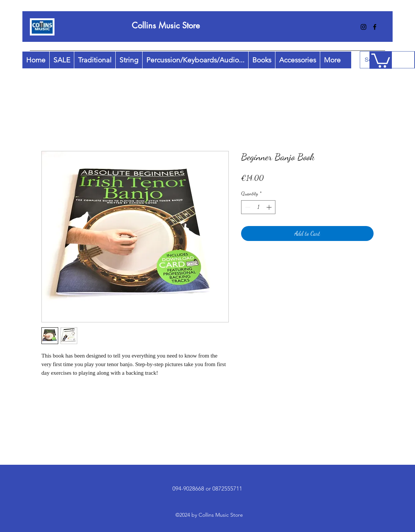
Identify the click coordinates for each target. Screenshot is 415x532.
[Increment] (270, 207)
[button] (381, 60)
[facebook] (375, 27)
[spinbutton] (258, 207)
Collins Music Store (166, 25)
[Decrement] (247, 207)
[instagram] (363, 27)
